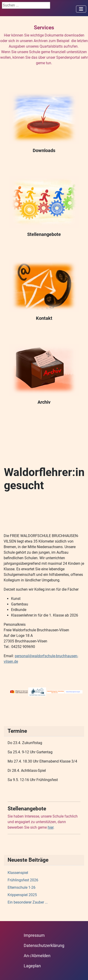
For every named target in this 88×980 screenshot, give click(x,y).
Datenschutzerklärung (44, 946)
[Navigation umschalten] (81, 9)
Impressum (34, 935)
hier (51, 827)
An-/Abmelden (37, 956)
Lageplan (32, 966)
